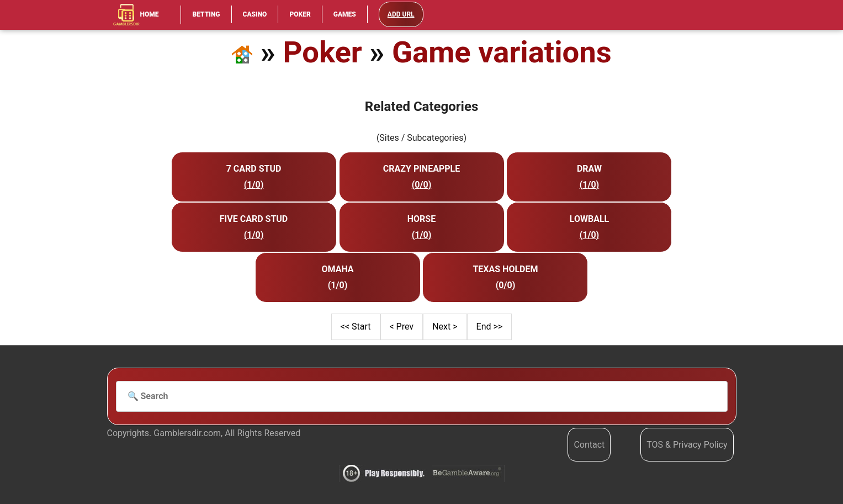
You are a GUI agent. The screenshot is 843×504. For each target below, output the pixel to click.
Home (136, 15)
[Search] (422, 396)
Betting (206, 14)
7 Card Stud (254, 169)
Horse (421, 219)
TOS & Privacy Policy (687, 445)
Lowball (589, 219)
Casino (255, 14)
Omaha (337, 269)
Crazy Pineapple (421, 169)
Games (345, 14)
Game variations (502, 52)
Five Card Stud (254, 219)
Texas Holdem (505, 269)
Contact (589, 445)
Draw (589, 169)
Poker (300, 14)
